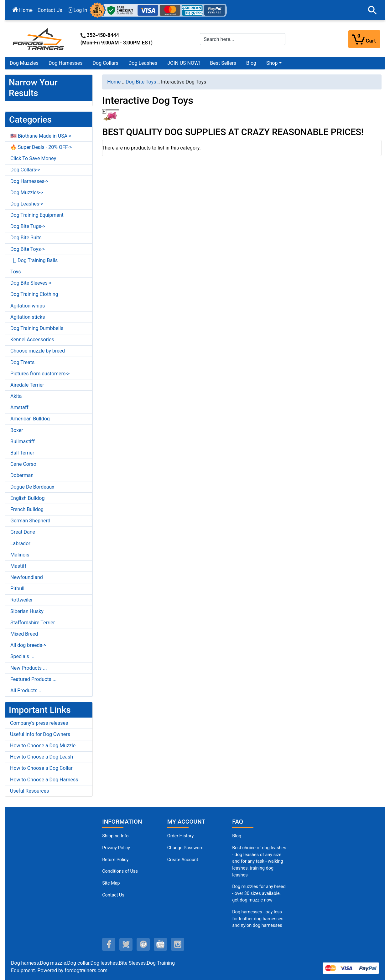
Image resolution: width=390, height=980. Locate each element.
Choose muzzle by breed (38, 351)
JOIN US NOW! (184, 63)
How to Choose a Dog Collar (41, 768)
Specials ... (22, 656)
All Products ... (26, 691)
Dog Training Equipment (37, 215)
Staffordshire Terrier (33, 623)
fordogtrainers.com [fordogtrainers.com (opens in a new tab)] (86, 970)
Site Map (111, 883)
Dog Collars (106, 63)
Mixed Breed (24, 634)
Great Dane (23, 532)
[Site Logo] (39, 39)
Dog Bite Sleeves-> (31, 283)
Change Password (185, 848)
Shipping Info (115, 836)
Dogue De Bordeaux (32, 487)
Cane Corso (23, 464)
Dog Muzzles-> (27, 193)
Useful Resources (29, 791)
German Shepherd (30, 521)
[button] (372, 10)
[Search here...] (243, 39)
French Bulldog (27, 509)
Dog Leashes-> (27, 204)
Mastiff (18, 566)
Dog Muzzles (24, 63)
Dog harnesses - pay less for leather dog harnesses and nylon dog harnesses (258, 919)
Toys (16, 272)
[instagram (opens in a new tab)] (178, 944)
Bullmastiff (23, 442)
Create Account (183, 860)
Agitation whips (28, 306)
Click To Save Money (33, 158)
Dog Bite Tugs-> (28, 226)
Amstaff (19, 407)
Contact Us (50, 10)
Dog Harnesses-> (29, 181)
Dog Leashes (143, 63)
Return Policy (115, 860)
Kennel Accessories (32, 340)
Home (23, 10)
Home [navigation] (114, 82)
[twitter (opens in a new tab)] (126, 944)
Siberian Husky (27, 611)
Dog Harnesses (66, 63)
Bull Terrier (22, 453)
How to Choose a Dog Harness (44, 780)
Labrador (20, 543)
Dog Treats (22, 362)
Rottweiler (22, 600)
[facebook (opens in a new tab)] (109, 944)
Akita (16, 396)
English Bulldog (27, 498)
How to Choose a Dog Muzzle (43, 746)
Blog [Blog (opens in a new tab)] (251, 63)
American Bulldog (30, 419)
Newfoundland (27, 577)
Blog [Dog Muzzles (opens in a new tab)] (237, 836)
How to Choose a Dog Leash (42, 757)
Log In (77, 10)
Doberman (22, 475)
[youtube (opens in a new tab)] (160, 944)
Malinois (20, 555)
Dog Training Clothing (34, 294)
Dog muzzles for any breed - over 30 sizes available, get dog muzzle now (259, 893)
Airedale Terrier (27, 385)
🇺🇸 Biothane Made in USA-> (41, 136)
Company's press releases (39, 723)
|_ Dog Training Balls (34, 260)
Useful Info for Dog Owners (40, 734)
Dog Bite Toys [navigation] (141, 82)
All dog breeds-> (28, 645)
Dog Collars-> (25, 170)
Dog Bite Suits (26, 238)
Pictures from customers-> (40, 374)
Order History (181, 836)
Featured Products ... (34, 679)
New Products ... (29, 668)
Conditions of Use (120, 871)
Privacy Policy (116, 848)
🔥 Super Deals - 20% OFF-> (41, 147)
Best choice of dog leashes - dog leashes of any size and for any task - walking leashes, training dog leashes (259, 861)
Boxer (17, 430)
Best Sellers (223, 63)
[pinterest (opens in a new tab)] (143, 944)
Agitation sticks (28, 317)
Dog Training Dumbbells (37, 328)
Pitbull (17, 589)
